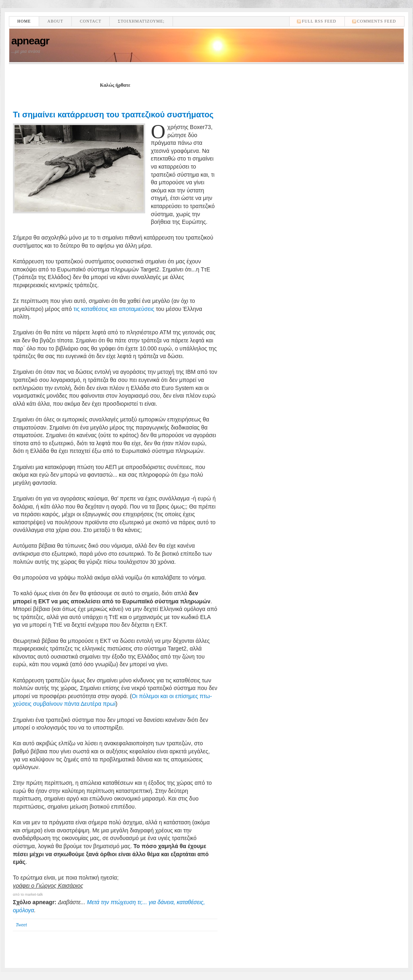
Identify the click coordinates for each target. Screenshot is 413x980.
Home (24, 21)
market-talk (34, 895)
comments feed (376, 21)
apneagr (30, 41)
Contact (91, 21)
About (55, 21)
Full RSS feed (319, 21)
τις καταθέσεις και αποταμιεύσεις (114, 309)
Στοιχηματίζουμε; (141, 21)
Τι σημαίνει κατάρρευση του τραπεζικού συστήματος (113, 115)
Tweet (21, 925)
